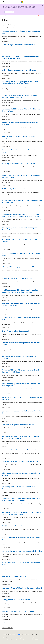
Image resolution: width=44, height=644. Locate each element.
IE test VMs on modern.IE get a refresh (15, 331)
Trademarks (26, 640)
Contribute (26, 638)
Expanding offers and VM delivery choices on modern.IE (22, 588)
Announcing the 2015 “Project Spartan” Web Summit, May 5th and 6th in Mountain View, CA (21, 83)
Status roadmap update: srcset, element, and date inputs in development (22, 385)
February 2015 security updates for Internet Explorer (20, 267)
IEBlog (14, 16)
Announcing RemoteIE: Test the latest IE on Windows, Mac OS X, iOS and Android (21, 437)
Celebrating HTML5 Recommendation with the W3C (20, 461)
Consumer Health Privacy (8, 640)
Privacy (31, 638)
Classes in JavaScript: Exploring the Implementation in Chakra (21, 344)
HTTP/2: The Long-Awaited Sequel (14, 526)
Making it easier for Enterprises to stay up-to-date (20, 450)
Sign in (41, 2)
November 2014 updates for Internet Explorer (18, 425)
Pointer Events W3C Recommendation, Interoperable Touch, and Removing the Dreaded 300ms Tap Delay (21, 215)
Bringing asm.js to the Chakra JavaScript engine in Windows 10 (20, 229)
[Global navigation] (1, 2)
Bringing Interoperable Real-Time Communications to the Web (21, 474)
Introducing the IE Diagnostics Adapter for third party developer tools (21, 110)
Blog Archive (8, 16)
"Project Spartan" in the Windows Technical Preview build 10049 (20, 124)
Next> (3, 622)
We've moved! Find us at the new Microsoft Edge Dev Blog (21, 32)
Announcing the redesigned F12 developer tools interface (19, 357)
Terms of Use (19, 640)
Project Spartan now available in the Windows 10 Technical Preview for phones (19, 96)
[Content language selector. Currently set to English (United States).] (9, 635)
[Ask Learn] (39, 16)
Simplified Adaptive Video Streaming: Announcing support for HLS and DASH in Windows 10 (20, 291)
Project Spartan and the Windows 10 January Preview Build (21, 318)
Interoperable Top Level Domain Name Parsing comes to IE (22, 538)
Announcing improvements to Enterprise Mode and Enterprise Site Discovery (20, 57)
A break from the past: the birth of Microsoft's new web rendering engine (22, 201)
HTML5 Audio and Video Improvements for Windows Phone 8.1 (21, 564)
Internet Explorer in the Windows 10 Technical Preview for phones (21, 254)
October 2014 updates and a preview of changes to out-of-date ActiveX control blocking (22, 499)
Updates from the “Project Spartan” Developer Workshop (18, 137)
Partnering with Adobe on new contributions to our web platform (22, 151)
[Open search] (38, 2)
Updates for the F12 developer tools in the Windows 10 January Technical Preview (21, 305)
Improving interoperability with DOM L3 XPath (18, 164)
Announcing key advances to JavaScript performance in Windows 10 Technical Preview (22, 513)
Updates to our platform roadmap (14, 576)
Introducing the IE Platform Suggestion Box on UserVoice (18, 488)
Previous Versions (14, 638)
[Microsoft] (22, 2)
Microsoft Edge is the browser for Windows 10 (18, 45)
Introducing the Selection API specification (17, 278)
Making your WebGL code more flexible (16, 600)
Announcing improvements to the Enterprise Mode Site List (22, 412)
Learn (3, 16)
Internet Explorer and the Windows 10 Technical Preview (22, 551)
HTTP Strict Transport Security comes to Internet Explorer (19, 240)
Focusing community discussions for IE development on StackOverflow (22, 398)
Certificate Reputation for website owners (17, 189)
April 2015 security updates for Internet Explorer (19, 70)
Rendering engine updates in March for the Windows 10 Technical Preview (22, 176)
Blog (20, 638)
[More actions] (41, 16)
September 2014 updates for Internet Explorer (18, 611)
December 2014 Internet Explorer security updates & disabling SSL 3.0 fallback (20, 371)
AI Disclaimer (6, 638)
